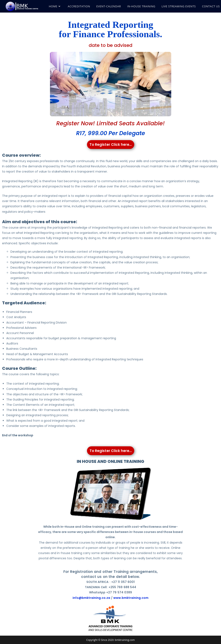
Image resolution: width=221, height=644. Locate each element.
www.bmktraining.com (131, 598)
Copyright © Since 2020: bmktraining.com (111, 640)
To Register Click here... (110, 144)
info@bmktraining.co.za (91, 598)
